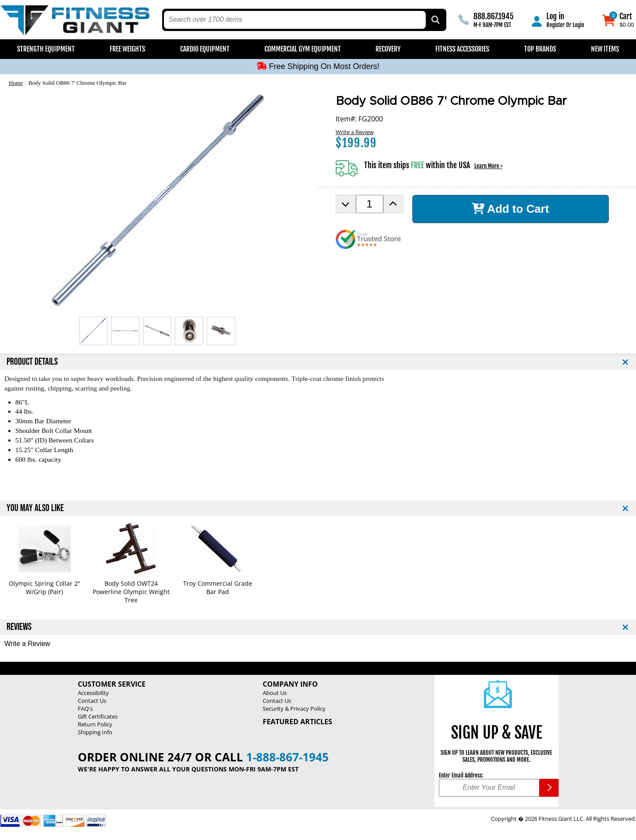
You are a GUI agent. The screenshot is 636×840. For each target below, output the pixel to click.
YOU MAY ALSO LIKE (35, 508)
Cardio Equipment (205, 49)
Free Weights (127, 49)
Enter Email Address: (461, 775)
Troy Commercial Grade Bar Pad (218, 588)
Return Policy (95, 724)
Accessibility (93, 693)
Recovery (388, 49)
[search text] (295, 20)
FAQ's (85, 709)
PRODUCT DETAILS (32, 362)
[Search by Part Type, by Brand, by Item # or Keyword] (435, 20)
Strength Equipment (46, 49)
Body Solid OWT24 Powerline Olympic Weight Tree (131, 592)
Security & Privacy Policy (294, 709)
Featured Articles (297, 722)
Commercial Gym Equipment (303, 49)
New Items (605, 49)
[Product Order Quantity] (370, 204)
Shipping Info (95, 732)
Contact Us (92, 701)
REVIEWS (19, 627)
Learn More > (488, 166)
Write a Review (355, 132)
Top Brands (540, 49)
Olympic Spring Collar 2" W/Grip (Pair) (45, 588)
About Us (275, 693)
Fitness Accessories (462, 49)
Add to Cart (510, 209)
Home (16, 83)
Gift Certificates (98, 716)
